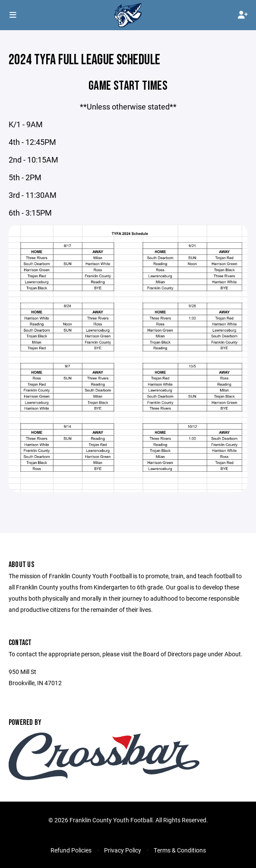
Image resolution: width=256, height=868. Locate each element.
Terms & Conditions (180, 850)
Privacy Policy (123, 850)
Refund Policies (71, 850)
